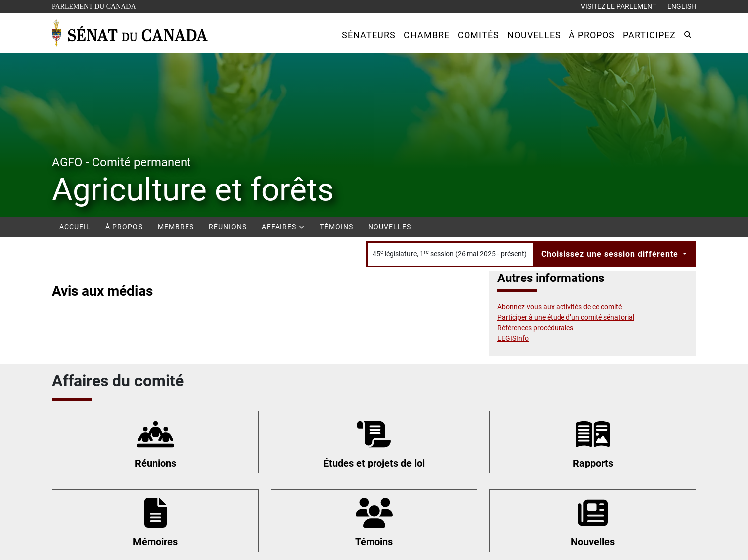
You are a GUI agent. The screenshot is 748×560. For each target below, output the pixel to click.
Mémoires (155, 542)
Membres (176, 227)
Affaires (283, 227)
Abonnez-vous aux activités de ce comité (560, 307)
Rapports (593, 463)
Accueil (75, 227)
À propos (124, 227)
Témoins (336, 227)
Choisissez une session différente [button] (611, 254)
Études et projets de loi (374, 463)
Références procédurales (535, 328)
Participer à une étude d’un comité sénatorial (566, 317)
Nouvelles (390, 227)
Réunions (228, 227)
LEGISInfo (513, 338)
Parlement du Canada (96, 6)
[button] (369, 35)
